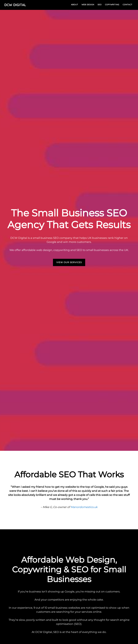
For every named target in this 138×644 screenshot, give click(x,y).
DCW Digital (15, 5)
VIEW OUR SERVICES (69, 262)
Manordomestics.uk (84, 507)
